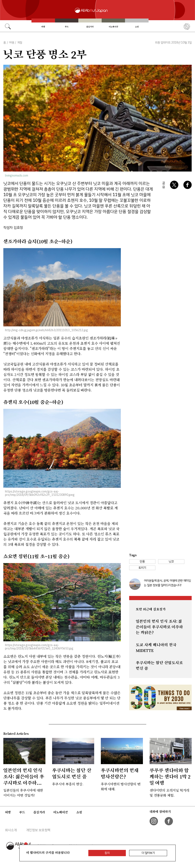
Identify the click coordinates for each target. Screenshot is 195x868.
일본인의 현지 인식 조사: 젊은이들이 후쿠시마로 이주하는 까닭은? (159, 627)
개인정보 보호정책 (38, 830)
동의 (107, 853)
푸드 (67, 27)
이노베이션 (113, 27)
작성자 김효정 (13, 228)
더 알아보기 (148, 853)
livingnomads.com (17, 176)
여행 (43, 27)
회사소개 (11, 830)
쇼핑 (137, 27)
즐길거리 (90, 27)
